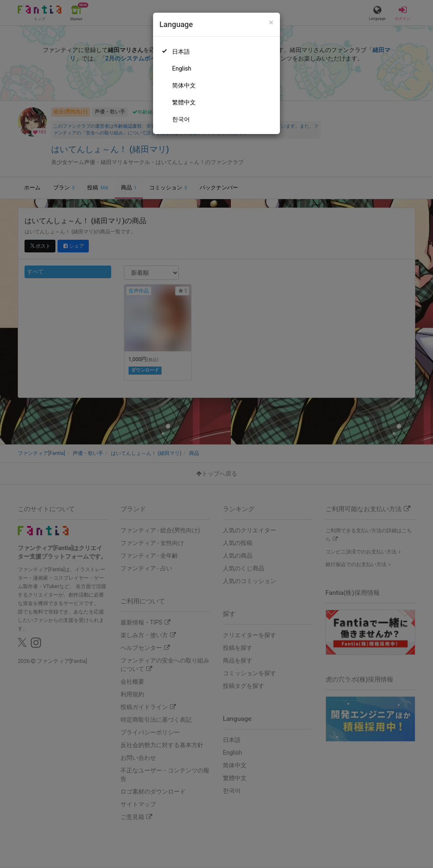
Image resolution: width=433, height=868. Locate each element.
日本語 (181, 52)
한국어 (181, 119)
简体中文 (184, 85)
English (182, 68)
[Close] (271, 23)
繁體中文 (184, 102)
